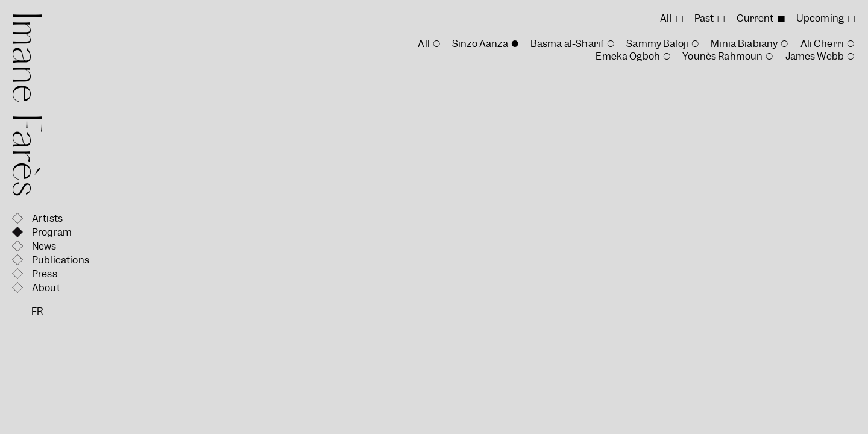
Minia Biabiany (744, 44)
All (666, 18)
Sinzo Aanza (480, 44)
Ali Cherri (822, 44)
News (44, 246)
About (46, 288)
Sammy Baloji (657, 44)
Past (704, 18)
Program (52, 232)
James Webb (815, 56)
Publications (61, 260)
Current (755, 18)
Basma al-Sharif (567, 44)
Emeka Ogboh (628, 56)
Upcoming (820, 18)
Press (45, 274)
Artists (47, 219)
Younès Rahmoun (722, 56)
